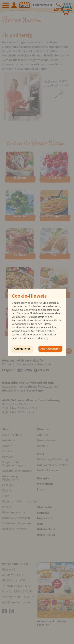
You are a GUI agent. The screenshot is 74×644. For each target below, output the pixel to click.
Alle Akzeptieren (50, 349)
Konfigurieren (22, 349)
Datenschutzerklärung (35, 338)
